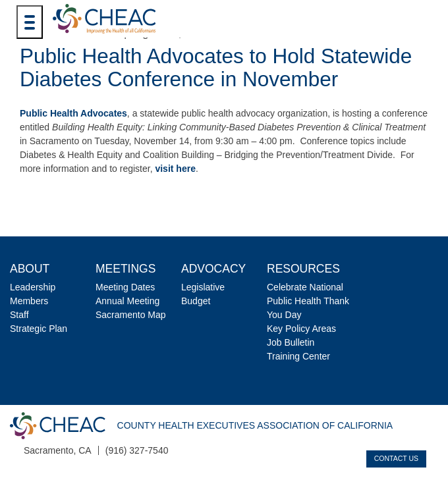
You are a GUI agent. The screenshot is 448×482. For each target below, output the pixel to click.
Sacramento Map (131, 315)
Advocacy (213, 269)
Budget (196, 301)
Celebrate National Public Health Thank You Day (308, 301)
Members (29, 301)
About (30, 269)
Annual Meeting (127, 301)
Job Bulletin (291, 342)
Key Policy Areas (301, 329)
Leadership (33, 287)
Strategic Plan (39, 329)
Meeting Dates (125, 287)
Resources (303, 269)
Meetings (126, 269)
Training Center (298, 356)
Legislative (203, 287)
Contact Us (396, 458)
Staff (19, 315)
